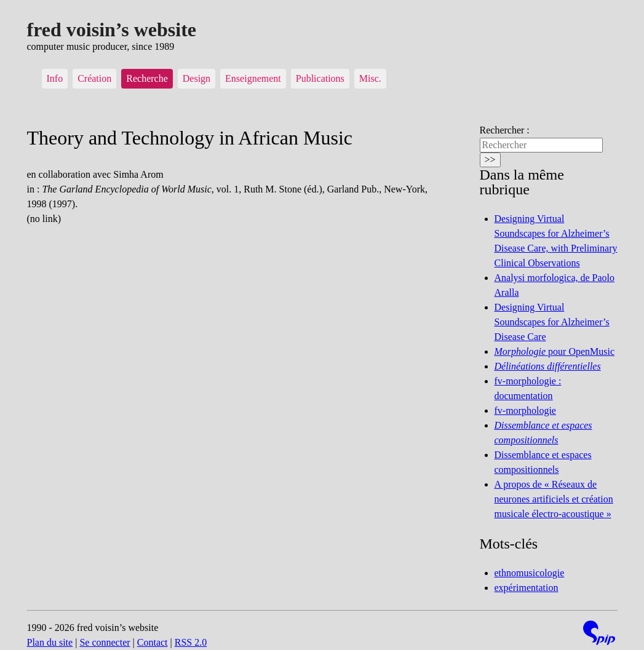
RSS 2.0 (191, 642)
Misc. (370, 78)
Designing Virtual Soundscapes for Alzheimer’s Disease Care (552, 322)
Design (197, 78)
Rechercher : (505, 130)
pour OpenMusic (555, 351)
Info (55, 78)
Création (94, 78)
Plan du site (50, 642)
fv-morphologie (525, 410)
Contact (153, 642)
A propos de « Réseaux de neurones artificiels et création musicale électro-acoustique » (554, 499)
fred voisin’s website (112, 30)
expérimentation (527, 588)
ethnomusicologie (530, 573)
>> (490, 160)
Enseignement (253, 78)
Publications (320, 78)
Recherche (147, 78)
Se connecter (105, 642)
